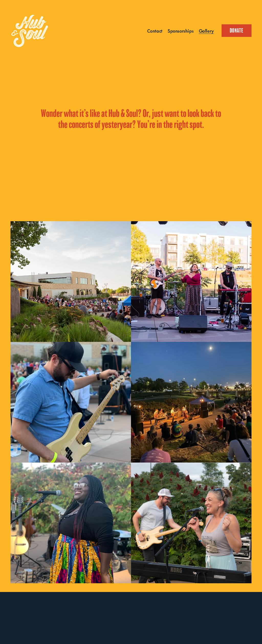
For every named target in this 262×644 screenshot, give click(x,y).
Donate (237, 30)
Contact (155, 31)
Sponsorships (181, 31)
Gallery (206, 31)
